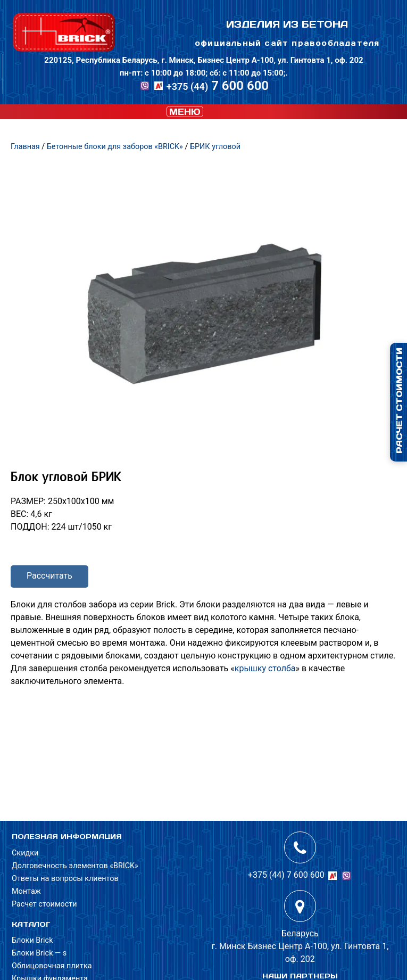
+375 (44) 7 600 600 (286, 875)
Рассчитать (49, 576)
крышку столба (265, 668)
